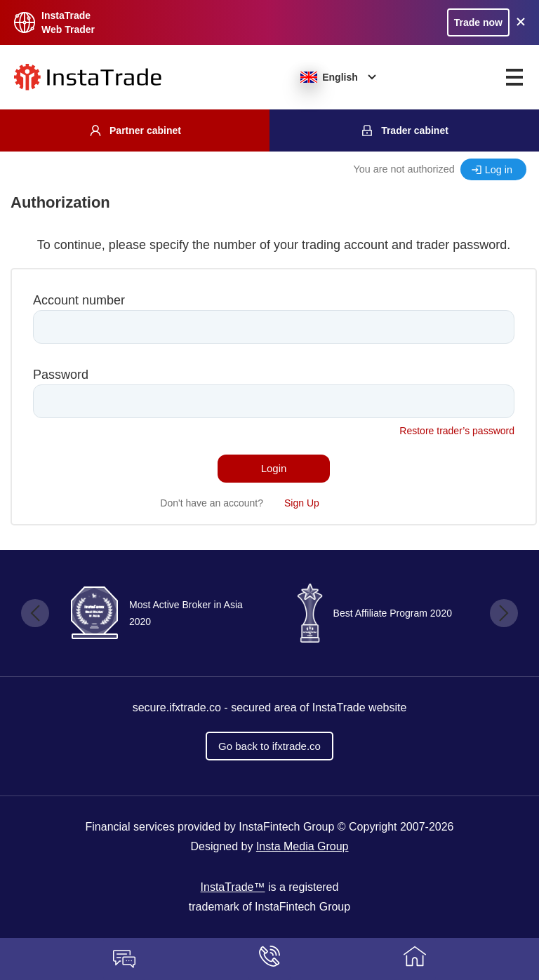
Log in (499, 170)
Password (61, 375)
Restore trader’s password (457, 431)
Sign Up (302, 503)
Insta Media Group (302, 846)
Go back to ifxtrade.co (269, 746)
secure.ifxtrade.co (177, 707)
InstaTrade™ (233, 887)
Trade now (478, 22)
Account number (79, 300)
